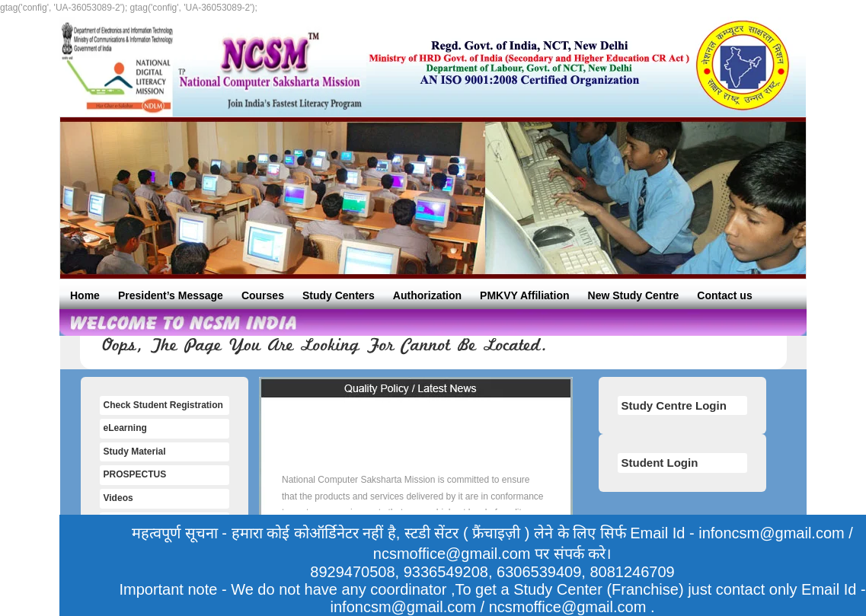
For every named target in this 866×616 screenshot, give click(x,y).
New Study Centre (634, 295)
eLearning (125, 428)
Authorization (427, 295)
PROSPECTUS (135, 474)
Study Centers (339, 295)
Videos (118, 498)
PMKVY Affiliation (524, 295)
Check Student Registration (163, 405)
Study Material (135, 452)
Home (85, 295)
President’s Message (171, 295)
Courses (263, 295)
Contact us (724, 295)
